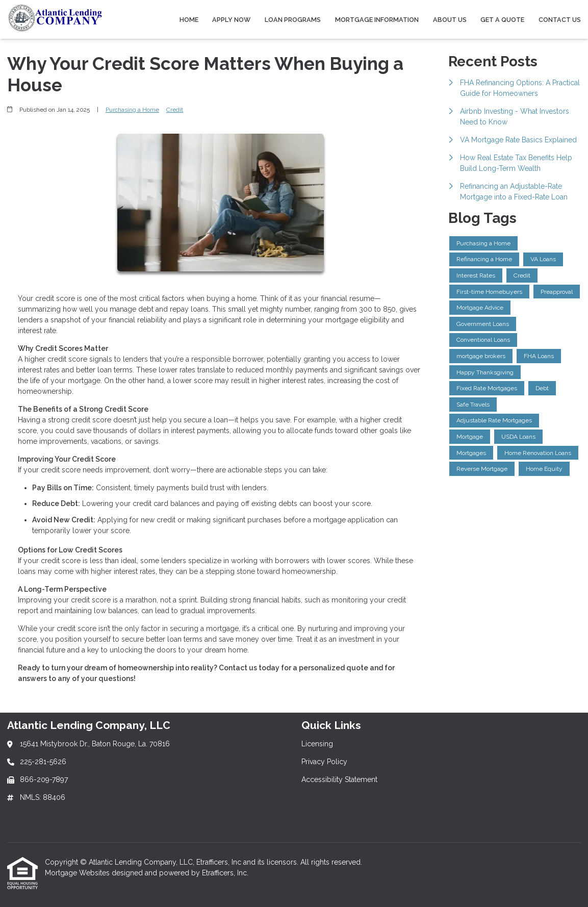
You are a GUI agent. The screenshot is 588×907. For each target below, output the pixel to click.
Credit (175, 110)
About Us (450, 20)
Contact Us (560, 20)
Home (189, 20)
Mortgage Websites (78, 873)
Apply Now (231, 20)
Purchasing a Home (132, 110)
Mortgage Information (377, 20)
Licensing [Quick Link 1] (317, 744)
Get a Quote (502, 20)
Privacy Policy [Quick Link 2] (324, 762)
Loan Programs (293, 20)
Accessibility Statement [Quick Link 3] (339, 779)
